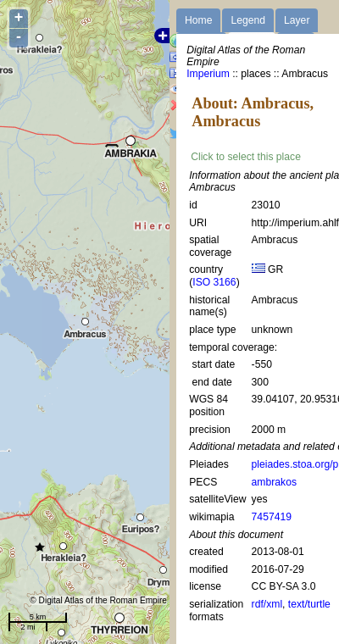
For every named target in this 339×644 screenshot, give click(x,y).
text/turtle (309, 604)
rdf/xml (267, 604)
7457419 (272, 517)
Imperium (208, 74)
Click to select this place (246, 157)
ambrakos (274, 482)
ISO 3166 (214, 282)
